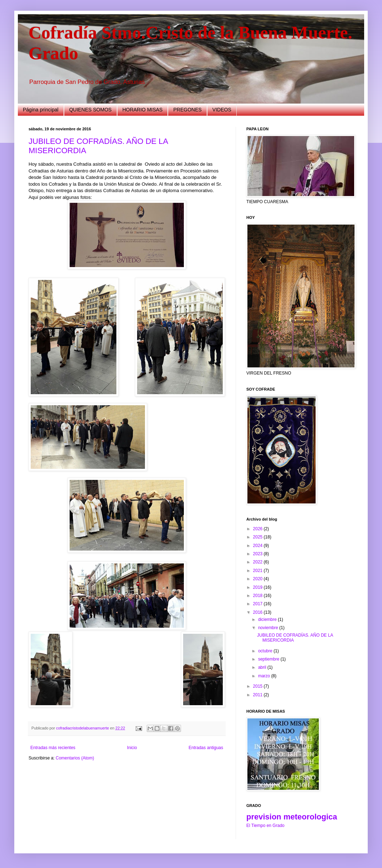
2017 (258, 604)
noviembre (269, 628)
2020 (258, 579)
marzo (265, 676)
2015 (258, 686)
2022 (258, 562)
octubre (266, 651)
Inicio (132, 748)
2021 (258, 571)
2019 (258, 587)
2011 (258, 695)
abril (263, 667)
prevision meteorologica (292, 817)
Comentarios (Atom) (75, 758)
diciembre (268, 619)
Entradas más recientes (53, 748)
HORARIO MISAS (143, 110)
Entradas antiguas (206, 748)
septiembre (269, 659)
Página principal (41, 110)
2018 (258, 596)
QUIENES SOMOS (91, 110)
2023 (258, 554)
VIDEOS (222, 110)
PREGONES (187, 110)
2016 (258, 612)
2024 (258, 546)
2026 (258, 529)
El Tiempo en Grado (265, 826)
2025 (258, 537)
